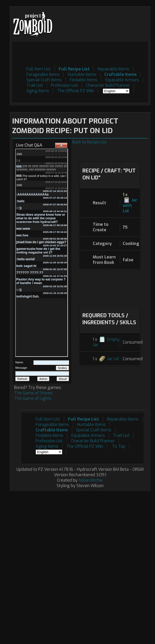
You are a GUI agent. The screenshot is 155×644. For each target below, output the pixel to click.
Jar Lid (113, 359)
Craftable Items (121, 74)
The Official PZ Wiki (75, 91)
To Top (119, 446)
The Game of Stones (33, 393)
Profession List (64, 85)
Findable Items (84, 80)
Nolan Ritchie (91, 480)
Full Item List (38, 69)
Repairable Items (113, 69)
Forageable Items (43, 74)
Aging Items (38, 91)
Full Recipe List (74, 69)
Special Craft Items (44, 80)
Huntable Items (82, 74)
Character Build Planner (108, 85)
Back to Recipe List (90, 142)
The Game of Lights (33, 398)
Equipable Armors (122, 80)
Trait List (35, 85)
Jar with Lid (130, 205)
